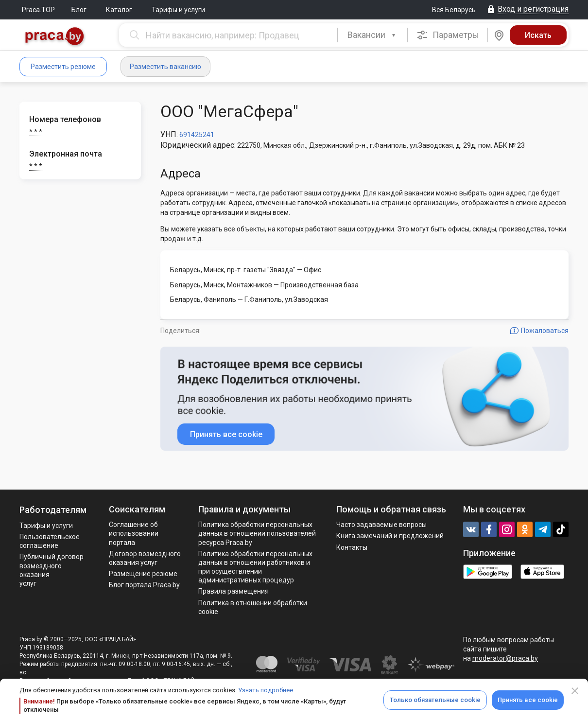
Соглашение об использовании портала (134, 533)
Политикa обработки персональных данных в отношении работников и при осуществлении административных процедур (255, 567)
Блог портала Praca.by (144, 585)
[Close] (575, 691)
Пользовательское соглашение (50, 541)
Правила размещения (233, 591)
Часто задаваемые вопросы (381, 525)
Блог (79, 10)
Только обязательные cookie (435, 700)
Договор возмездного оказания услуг (145, 558)
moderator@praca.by (505, 658)
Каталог (119, 10)
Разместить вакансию (165, 67)
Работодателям (53, 510)
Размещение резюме (143, 574)
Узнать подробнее (266, 690)
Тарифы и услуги (178, 10)
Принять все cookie (528, 700)
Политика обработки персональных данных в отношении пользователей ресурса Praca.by (257, 533)
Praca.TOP (38, 10)
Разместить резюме (63, 67)
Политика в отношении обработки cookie (253, 607)
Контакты (352, 547)
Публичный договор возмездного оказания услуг (52, 570)
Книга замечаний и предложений (390, 536)
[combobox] (372, 35)
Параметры (448, 35)
